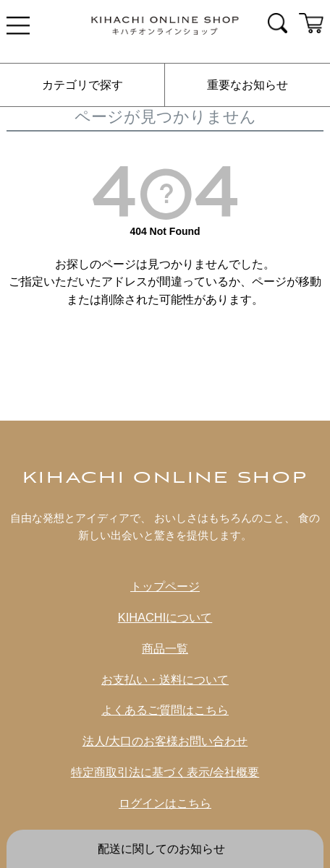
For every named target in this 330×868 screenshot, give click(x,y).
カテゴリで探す (82, 85)
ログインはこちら (165, 803)
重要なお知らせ (247, 85)
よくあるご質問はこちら (165, 710)
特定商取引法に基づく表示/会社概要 (165, 772)
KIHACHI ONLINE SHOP (165, 478)
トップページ (165, 586)
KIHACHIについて (165, 617)
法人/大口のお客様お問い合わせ (165, 741)
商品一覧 (165, 648)
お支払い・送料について (165, 679)
